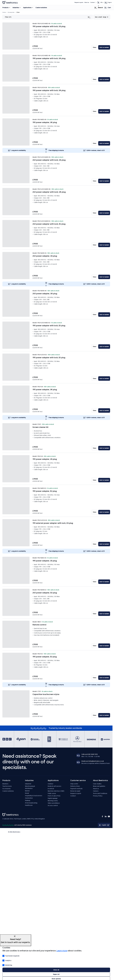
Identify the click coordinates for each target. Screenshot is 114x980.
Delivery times (75, 786)
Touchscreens (7, 786)
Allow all (56, 970)
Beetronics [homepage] (10, 3)
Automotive (29, 798)
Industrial (28, 784)
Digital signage (53, 798)
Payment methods (76, 789)
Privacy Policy (98, 796)
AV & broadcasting (31, 803)
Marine (27, 791)
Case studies (97, 784)
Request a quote (79, 2)
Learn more (62, 951)
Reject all (56, 974)
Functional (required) (11, 956)
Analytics (7, 960)
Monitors (5, 784)
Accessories (6, 789)
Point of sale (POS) (54, 796)
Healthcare (29, 805)
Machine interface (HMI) (56, 791)
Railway (28, 800)
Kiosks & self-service (54, 786)
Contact (93, 2)
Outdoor (51, 784)
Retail (27, 793)
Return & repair (75, 791)
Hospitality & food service (34, 796)
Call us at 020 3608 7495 (90, 754)
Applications (27, 8)
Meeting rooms (53, 801)
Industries (16, 8)
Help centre (74, 784)
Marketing (7, 965)
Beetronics (6, 814)
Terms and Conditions (100, 793)
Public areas (52, 793)
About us (87, 2)
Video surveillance (54, 803)
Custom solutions (41, 8)
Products (5, 8)
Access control (53, 805)
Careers (96, 791)
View (95, 47)
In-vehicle (51, 789)
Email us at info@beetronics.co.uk (93, 761)
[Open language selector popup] (100, 3)
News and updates (99, 786)
